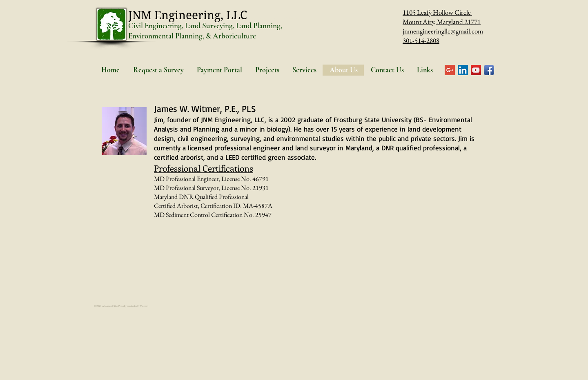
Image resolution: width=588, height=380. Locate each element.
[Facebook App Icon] (489, 70)
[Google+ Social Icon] (450, 70)
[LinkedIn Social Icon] (463, 70)
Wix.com (144, 306)
